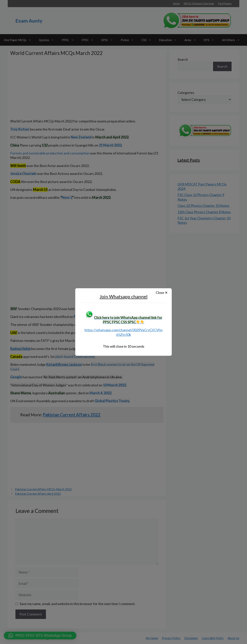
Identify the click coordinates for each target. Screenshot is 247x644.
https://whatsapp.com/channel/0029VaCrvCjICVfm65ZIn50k (123, 332)
